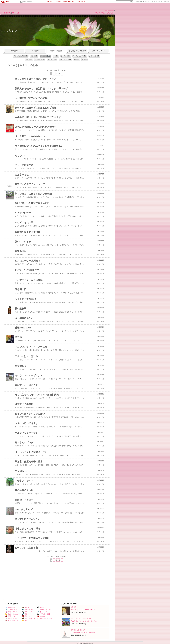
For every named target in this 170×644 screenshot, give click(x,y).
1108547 (109, 10)
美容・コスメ (11, 612)
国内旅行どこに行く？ (78, 630)
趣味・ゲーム (28, 610)
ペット (26, 607)
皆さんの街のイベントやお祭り (81, 618)
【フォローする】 (100, 13)
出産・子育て (11, 607)
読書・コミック (29, 616)
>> (142, 2)
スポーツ (42, 607)
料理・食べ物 (11, 618)
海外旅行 (74, 607)
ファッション (11, 610)
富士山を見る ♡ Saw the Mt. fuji (83, 610)
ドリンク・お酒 (12, 621)
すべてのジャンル (45, 618)
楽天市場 (166, 2)
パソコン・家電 (44, 614)
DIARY (9, 13)
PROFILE (16, 13)
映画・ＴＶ (27, 612)
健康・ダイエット (13, 614)
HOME (3, 13)
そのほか (42, 616)
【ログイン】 (111, 13)
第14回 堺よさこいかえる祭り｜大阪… (84, 621)
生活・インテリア (13, 616)
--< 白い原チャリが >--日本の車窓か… (83, 633)
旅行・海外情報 (28, 2)
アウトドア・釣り (45, 610)
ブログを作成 (158, 2)
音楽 (25, 614)
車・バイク (42, 612)
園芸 (25, 621)
